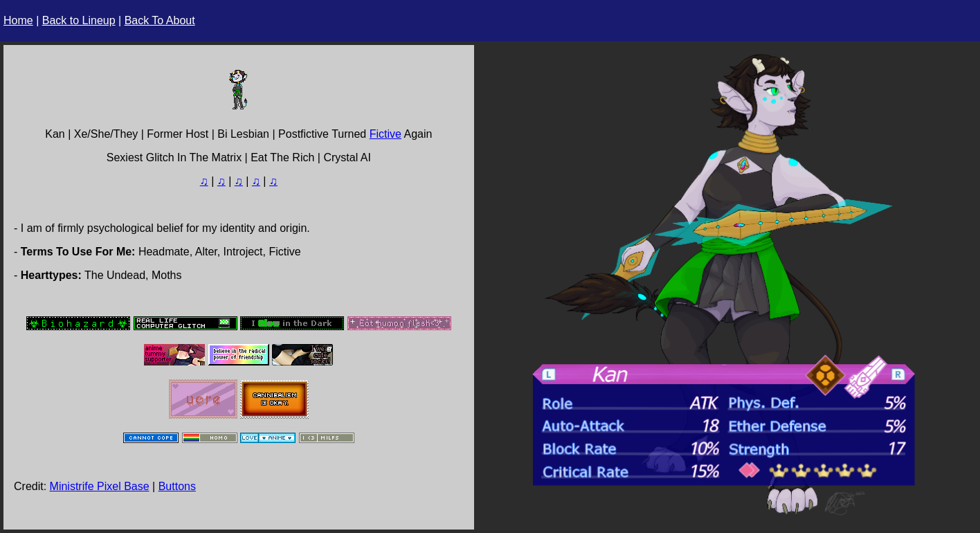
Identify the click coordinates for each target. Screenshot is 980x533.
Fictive (385, 134)
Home (18, 20)
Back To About (160, 20)
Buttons (177, 486)
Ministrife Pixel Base (100, 486)
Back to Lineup (79, 20)
